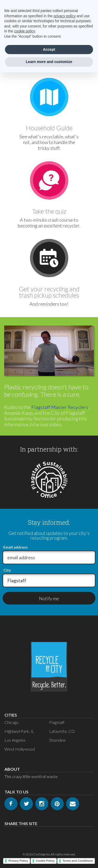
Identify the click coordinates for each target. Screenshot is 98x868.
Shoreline (57, 740)
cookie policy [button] (24, 31)
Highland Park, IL (19, 731)
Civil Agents (42, 854)
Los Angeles (15, 740)
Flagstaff (57, 722)
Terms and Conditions (77, 861)
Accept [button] (49, 49)
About (12, 769)
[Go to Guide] (49, 97)
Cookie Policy (45, 861)
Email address (16, 547)
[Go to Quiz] (49, 180)
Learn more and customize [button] (49, 62)
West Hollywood (20, 749)
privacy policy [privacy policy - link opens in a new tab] (65, 16)
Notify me (49, 598)
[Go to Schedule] (49, 258)
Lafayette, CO (62, 731)
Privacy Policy (18, 861)
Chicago (11, 722)
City (7, 570)
